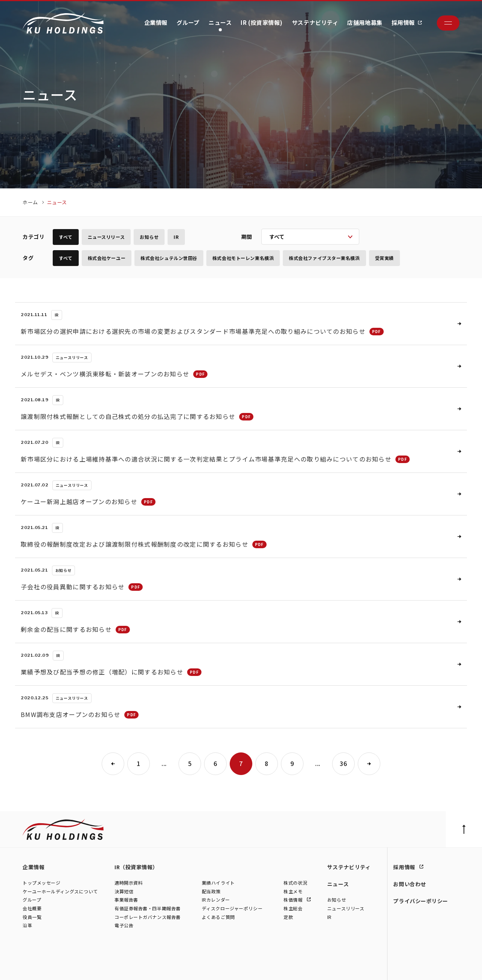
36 (343, 763)
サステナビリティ (315, 22)
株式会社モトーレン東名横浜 (243, 258)
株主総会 (293, 908)
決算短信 (124, 891)
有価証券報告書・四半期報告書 (148, 908)
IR (176, 237)
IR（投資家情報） (136, 867)
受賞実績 (384, 258)
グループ (188, 22)
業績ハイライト (218, 883)
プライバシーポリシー (421, 901)
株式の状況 (295, 883)
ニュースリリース (106, 237)
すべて (66, 237)
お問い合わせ (410, 884)
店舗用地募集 (365, 22)
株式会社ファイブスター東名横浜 (324, 258)
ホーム (30, 202)
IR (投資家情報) (262, 22)
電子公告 (124, 926)
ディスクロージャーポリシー (232, 908)
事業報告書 (126, 900)
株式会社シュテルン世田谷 (169, 258)
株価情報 (294, 900)
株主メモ (293, 891)
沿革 (27, 926)
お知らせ (149, 237)
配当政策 (211, 891)
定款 (288, 917)
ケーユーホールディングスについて (60, 891)
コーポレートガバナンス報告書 (148, 917)
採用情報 (403, 22)
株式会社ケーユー (107, 258)
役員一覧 (32, 917)
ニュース (220, 22)
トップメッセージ (41, 883)
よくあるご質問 (218, 917)
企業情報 (156, 22)
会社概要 (32, 908)
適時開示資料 (129, 883)
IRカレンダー (216, 900)
